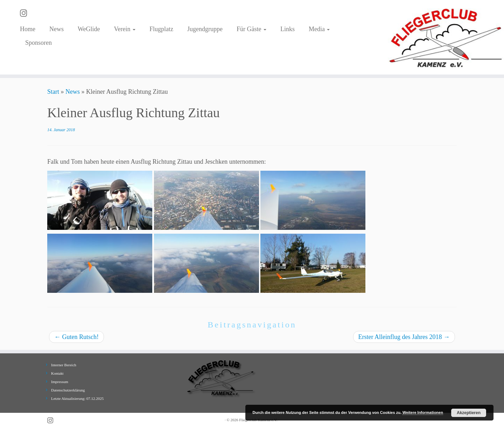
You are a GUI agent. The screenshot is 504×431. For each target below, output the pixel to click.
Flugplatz (161, 29)
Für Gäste (251, 29)
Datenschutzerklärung (68, 390)
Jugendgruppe (205, 29)
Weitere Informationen (423, 412)
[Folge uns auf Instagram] (26, 13)
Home (28, 29)
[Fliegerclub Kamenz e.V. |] (446, 37)
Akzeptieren (469, 413)
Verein (124, 29)
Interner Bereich (64, 365)
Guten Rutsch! (76, 337)
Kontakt (57, 373)
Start (53, 92)
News (57, 29)
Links (288, 29)
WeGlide (89, 29)
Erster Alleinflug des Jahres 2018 (404, 337)
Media (319, 29)
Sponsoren (38, 43)
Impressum (60, 382)
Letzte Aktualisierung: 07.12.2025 (77, 398)
